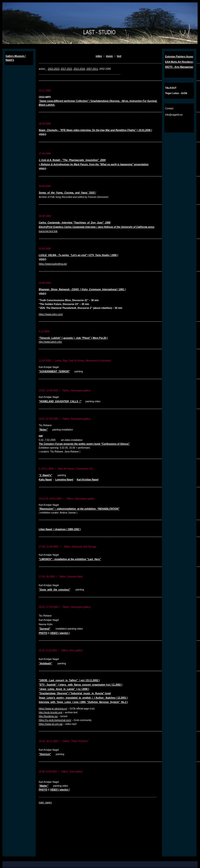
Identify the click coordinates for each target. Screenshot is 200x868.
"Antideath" (46, 663)
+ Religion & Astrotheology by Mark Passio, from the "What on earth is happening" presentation (94, 164)
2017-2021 (67, 69)
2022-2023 (53, 69)
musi (109, 56)
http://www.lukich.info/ (50, 342)
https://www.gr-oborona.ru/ (53, 709)
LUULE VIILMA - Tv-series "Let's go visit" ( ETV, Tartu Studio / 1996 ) (78, 255)
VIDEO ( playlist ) (60, 633)
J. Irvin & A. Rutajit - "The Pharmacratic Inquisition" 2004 (72, 160)
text (119, 56)
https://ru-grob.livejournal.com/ (55, 720)
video (99, 56)
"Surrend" (45, 629)
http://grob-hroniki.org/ (51, 712)
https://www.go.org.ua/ (51, 724)
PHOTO (43, 633)
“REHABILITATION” (108, 509)
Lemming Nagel (64, 480)
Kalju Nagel (45, 480)
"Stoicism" (45, 754)
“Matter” (44, 786)
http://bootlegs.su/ (48, 716)
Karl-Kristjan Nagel (88, 480)
